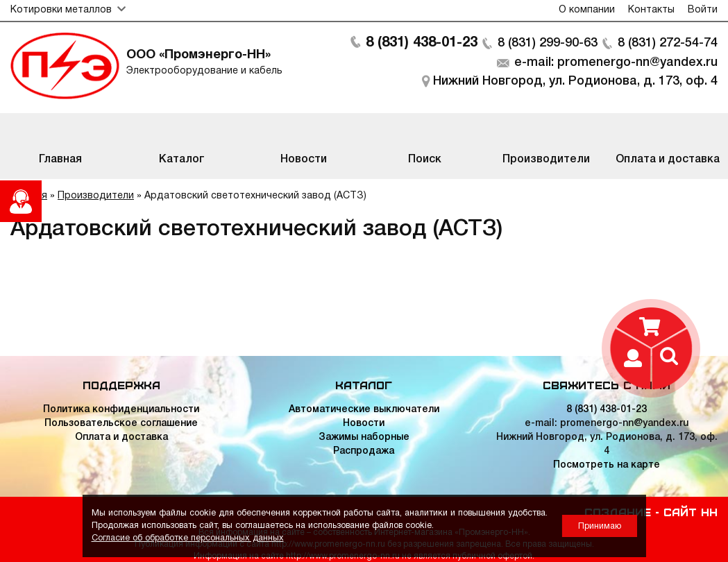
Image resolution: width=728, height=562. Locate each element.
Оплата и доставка (121, 437)
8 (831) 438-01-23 (422, 43)
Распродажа (364, 451)
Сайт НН (691, 511)
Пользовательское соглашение (121, 424)
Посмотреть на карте (607, 465)
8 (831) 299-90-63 (548, 43)
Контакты (651, 10)
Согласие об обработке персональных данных (188, 538)
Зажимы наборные (364, 437)
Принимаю (600, 526)
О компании (587, 10)
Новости (364, 424)
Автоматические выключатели (364, 410)
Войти (703, 10)
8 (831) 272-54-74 (668, 43)
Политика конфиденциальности (121, 410)
